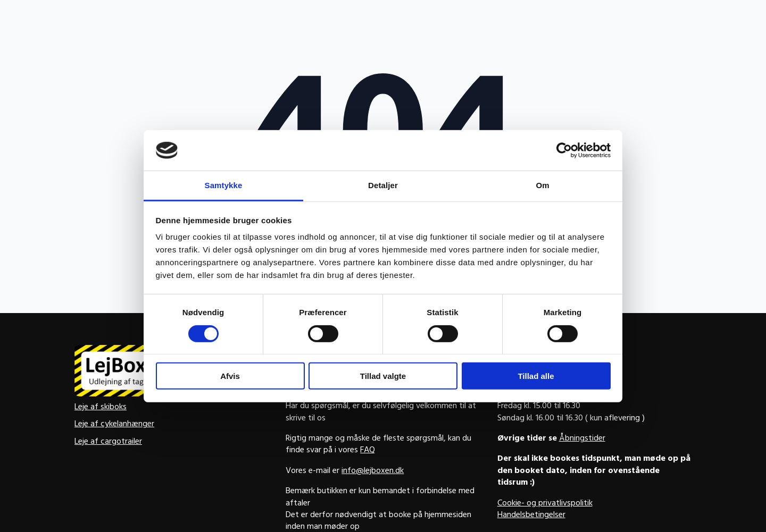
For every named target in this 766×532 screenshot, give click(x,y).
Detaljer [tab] (383, 185)
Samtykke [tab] (224, 185)
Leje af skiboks (101, 408)
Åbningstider (582, 439)
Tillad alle (536, 376)
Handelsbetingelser (531, 516)
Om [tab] (542, 185)
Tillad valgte (383, 376)
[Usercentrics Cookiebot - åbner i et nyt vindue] (564, 150)
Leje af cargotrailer (108, 442)
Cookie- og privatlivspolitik (545, 504)
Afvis (230, 376)
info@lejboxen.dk (373, 471)
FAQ (368, 451)
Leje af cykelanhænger (114, 425)
